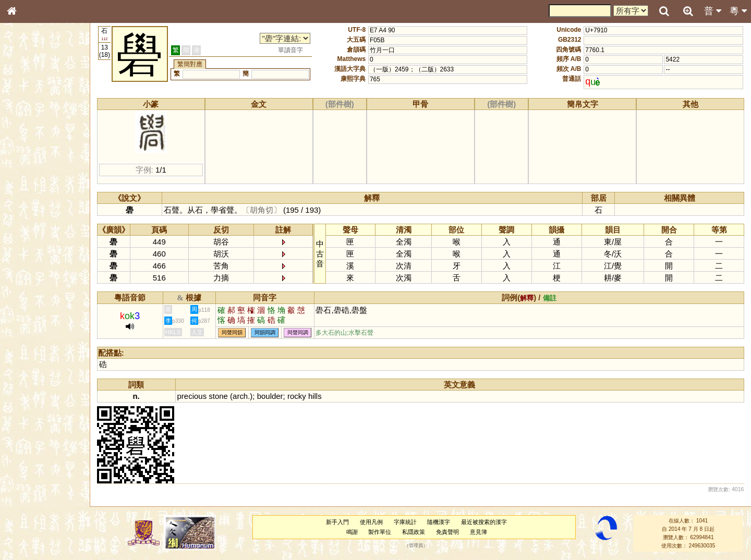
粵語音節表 (29, 208)
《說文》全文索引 (38, 327)
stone (218, 396)
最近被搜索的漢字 (484, 522)
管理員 (416, 546)
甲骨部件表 (29, 160)
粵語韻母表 (29, 228)
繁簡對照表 (29, 357)
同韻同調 (265, 333)
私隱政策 (414, 532)
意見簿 (479, 532)
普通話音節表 (32, 289)
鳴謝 (352, 532)
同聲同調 (298, 333)
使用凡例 (371, 522)
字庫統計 (405, 522)
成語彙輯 (26, 347)
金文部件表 (29, 170)
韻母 (35, 279)
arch (240, 396)
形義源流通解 (32, 180)
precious (192, 396)
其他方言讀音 (32, 299)
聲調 (50, 279)
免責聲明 (447, 532)
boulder (270, 396)
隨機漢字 (439, 522)
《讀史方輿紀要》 (38, 337)
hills (315, 396)
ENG (46, 115)
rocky (297, 396)
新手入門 (337, 522)
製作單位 (380, 532)
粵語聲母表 (29, 217)
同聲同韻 (232, 333)
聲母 (21, 279)
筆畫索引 (26, 150)
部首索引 (26, 140)
